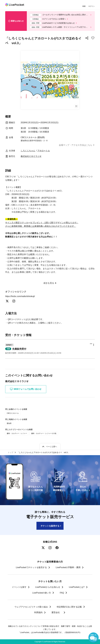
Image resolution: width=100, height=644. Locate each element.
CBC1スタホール (13, 413)
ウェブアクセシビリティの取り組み (31, 607)
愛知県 (9, 423)
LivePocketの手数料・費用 (68, 567)
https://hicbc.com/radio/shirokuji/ (22, 296)
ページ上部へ (52, 447)
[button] (50, 349)
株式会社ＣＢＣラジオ (31, 156)
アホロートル (44, 151)
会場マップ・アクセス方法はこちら (76, 145)
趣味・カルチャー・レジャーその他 (44, 433)
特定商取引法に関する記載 (69, 607)
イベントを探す (19, 587)
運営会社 (57, 612)
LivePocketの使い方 (42, 593)
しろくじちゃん (28, 151)
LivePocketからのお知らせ (48, 587)
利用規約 (38, 612)
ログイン (92, 6)
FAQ (62, 593)
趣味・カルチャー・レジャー (17, 433)
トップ (11, 452)
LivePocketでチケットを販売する (31, 567)
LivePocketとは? (77, 587)
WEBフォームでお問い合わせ (26, 389)
